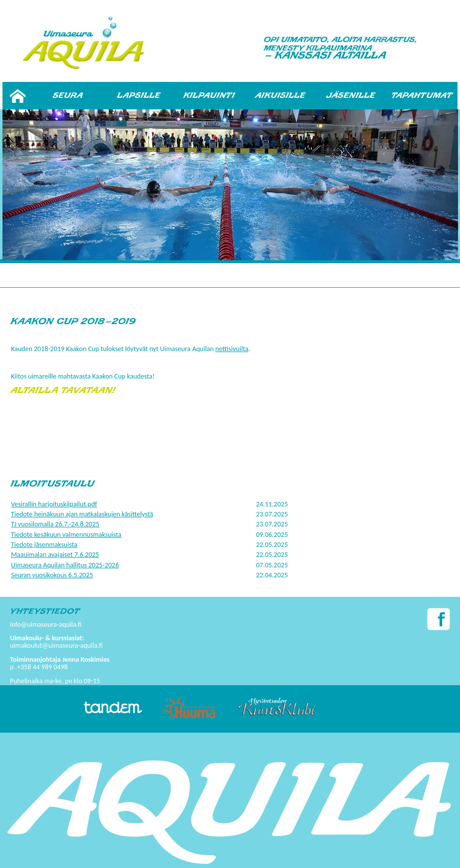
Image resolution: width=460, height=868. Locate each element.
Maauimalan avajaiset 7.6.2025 (55, 555)
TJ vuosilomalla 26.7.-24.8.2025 (55, 524)
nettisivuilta (232, 349)
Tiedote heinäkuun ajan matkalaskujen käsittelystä (82, 514)
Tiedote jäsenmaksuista (44, 545)
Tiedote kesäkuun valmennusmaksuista (66, 535)
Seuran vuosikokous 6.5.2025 (52, 575)
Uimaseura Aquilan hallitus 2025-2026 (65, 565)
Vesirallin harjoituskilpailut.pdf (54, 504)
